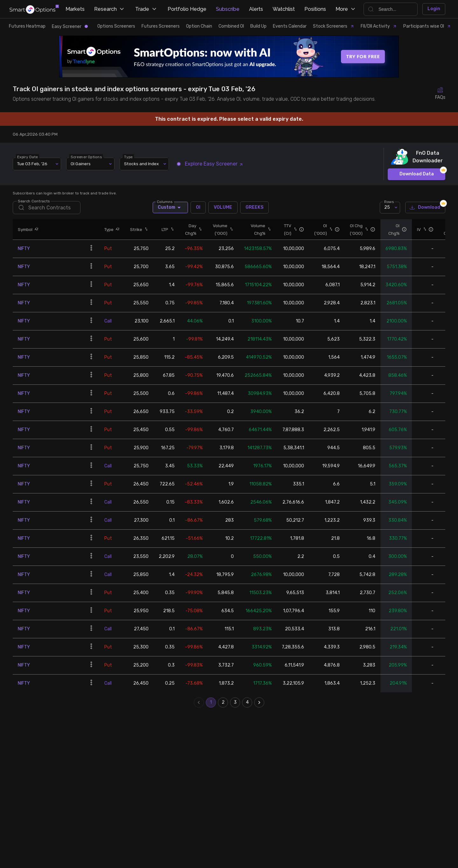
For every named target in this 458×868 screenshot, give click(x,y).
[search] (47, 208)
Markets (75, 9)
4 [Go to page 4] (247, 702)
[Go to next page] (259, 702)
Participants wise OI (427, 26)
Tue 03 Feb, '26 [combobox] (32, 164)
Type (128, 157)
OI (198, 207)
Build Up (258, 26)
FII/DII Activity (379, 26)
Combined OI (231, 26)
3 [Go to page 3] (235, 702)
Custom (170, 207)
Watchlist (284, 9)
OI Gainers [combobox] (81, 164)
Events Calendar (290, 26)
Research (110, 9)
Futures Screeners (161, 26)
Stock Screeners (334, 26)
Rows (389, 201)
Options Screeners (116, 26)
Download (425, 208)
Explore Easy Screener (210, 164)
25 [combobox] (387, 207)
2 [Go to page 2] (223, 702)
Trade (147, 9)
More (346, 9)
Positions (315, 9)
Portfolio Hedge (187, 9)
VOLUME (223, 207)
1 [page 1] (211, 702)
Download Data (416, 174)
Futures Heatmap (27, 26)
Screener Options (86, 157)
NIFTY (24, 249)
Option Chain (199, 26)
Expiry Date (28, 157)
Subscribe (228, 9)
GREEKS (254, 207)
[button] (36, 229)
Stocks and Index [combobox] (141, 164)
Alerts (256, 9)
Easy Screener (70, 27)
